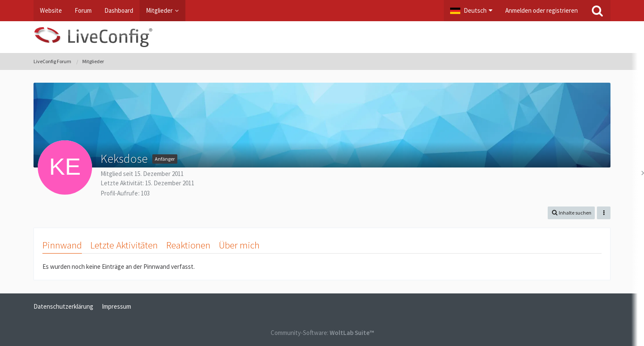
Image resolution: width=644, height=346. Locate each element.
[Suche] (597, 11)
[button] (471, 11)
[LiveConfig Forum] (322, 37)
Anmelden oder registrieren (542, 10)
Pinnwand (62, 245)
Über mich (239, 245)
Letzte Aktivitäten (124, 245)
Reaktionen (188, 245)
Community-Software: (322, 333)
